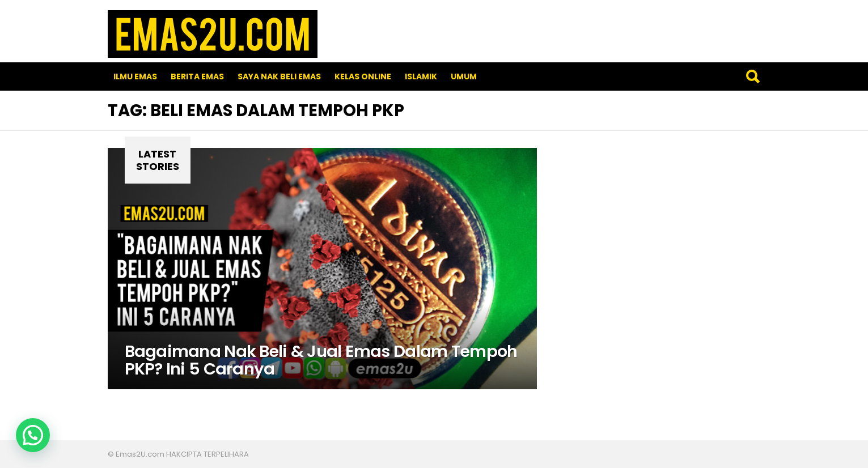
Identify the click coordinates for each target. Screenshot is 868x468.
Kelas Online (363, 76)
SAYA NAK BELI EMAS (279, 76)
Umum (464, 76)
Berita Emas (197, 76)
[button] (33, 435)
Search (752, 76)
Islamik (421, 76)
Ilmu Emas (135, 76)
